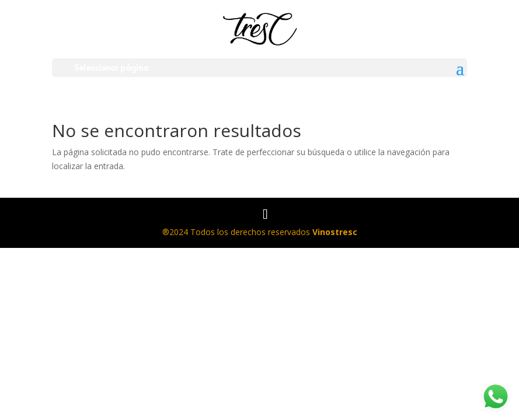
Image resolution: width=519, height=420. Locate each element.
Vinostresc (335, 232)
